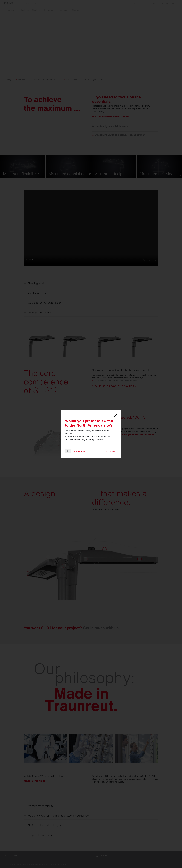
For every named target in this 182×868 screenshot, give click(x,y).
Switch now (110, 451)
